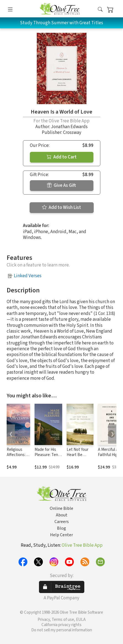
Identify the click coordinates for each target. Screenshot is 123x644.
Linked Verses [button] (28, 276)
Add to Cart (62, 157)
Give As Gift (61, 185)
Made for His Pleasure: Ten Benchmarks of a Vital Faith (48, 457)
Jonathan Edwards (69, 127)
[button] (100, 10)
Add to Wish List (61, 208)
